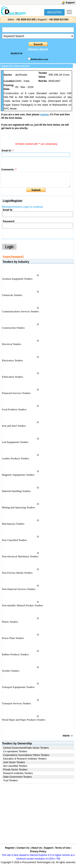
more (66, 736)
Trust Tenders (10, 780)
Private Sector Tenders (15, 770)
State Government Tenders (17, 777)
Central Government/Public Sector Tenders (26, 748)
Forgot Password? (13, 257)
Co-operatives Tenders (15, 751)
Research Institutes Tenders (18, 773)
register (44, 115)
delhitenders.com (39, 59)
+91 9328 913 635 (25, 20)
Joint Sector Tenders (14, 762)
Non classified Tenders (15, 766)
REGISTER (54, 12)
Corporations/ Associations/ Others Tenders (26, 755)
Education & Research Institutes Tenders (25, 759)
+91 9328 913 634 (58, 20)
